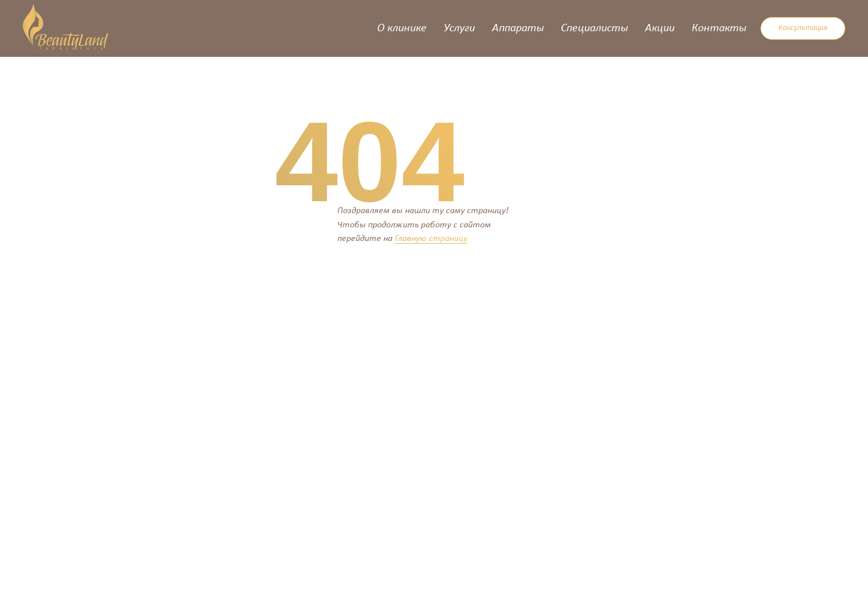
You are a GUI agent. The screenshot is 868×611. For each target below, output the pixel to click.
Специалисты (594, 28)
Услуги (459, 28)
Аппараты (518, 28)
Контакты (719, 28)
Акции (660, 28)
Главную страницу (431, 239)
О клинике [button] (402, 28)
